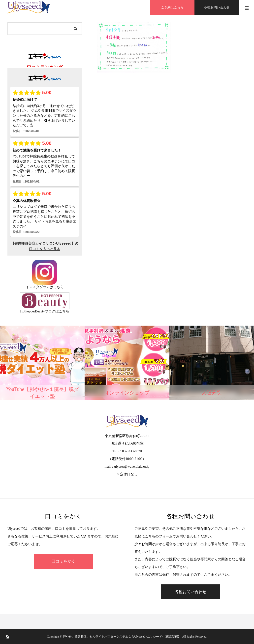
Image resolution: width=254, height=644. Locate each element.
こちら (59, 287)
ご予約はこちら (172, 7)
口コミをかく (63, 561)
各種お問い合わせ (217, 7)
